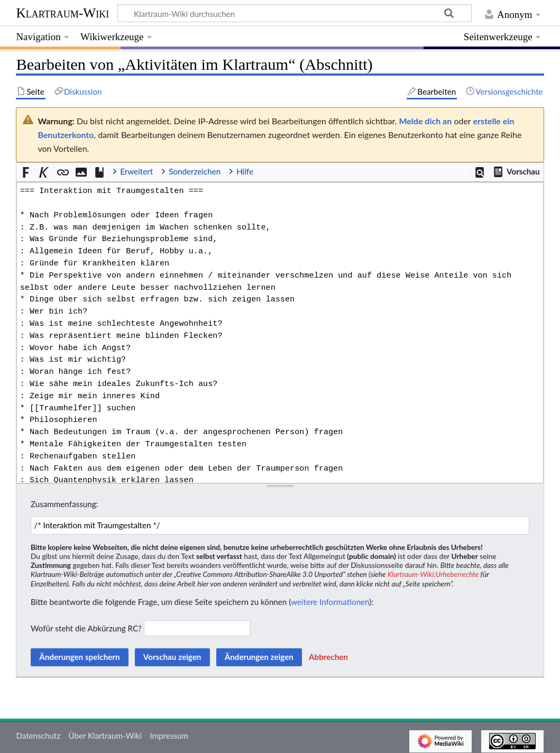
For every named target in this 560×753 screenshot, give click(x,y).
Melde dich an (425, 121)
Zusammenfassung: (64, 504)
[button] (480, 172)
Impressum (169, 736)
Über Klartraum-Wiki (105, 736)
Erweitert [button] (136, 171)
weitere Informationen (330, 602)
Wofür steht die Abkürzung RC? (86, 628)
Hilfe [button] (245, 171)
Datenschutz (38, 736)
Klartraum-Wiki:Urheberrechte (433, 574)
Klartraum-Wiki (62, 13)
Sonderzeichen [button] (195, 171)
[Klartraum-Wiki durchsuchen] (295, 13)
